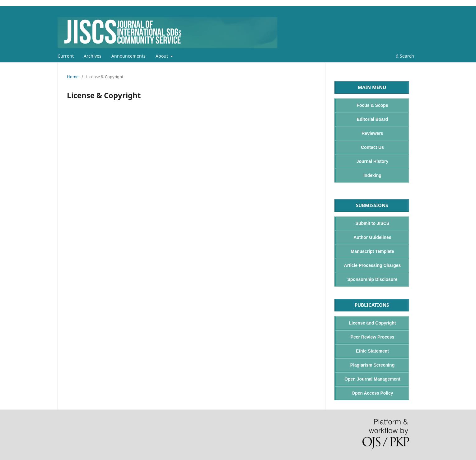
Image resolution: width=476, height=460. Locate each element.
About (162, 56)
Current (66, 56)
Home (73, 77)
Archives (93, 56)
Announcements (128, 56)
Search (405, 56)
